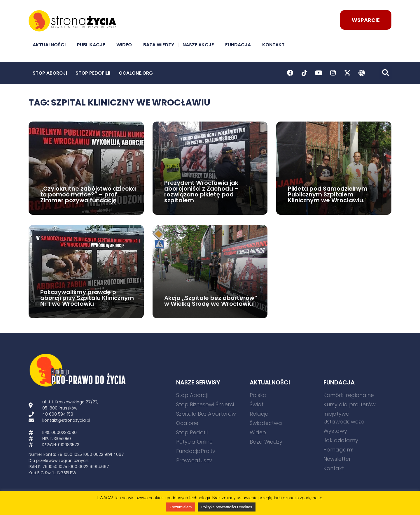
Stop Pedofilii (93, 73)
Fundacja (239, 45)
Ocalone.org (136, 73)
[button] (385, 73)
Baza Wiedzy (159, 45)
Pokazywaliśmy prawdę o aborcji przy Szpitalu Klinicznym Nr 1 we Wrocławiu (87, 298)
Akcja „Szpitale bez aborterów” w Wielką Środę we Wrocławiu (211, 301)
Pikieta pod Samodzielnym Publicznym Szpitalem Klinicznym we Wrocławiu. (328, 194)
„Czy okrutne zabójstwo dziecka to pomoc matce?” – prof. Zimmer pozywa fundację (88, 194)
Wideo (126, 45)
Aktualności (51, 45)
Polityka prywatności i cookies (227, 507)
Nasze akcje (200, 45)
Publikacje (92, 45)
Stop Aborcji (50, 73)
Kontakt (275, 45)
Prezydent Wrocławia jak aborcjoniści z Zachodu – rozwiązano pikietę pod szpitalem (202, 191)
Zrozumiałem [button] (181, 507)
